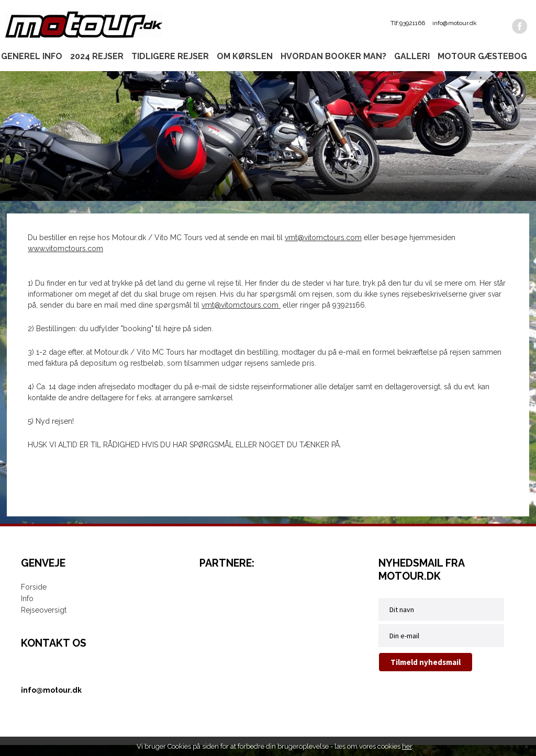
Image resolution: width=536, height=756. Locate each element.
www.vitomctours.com (65, 259)
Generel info (32, 56)
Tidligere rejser (170, 56)
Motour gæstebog (482, 56)
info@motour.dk (455, 23)
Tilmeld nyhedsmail (426, 673)
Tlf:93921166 (408, 23)
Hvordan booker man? (333, 56)
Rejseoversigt (44, 621)
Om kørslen (245, 56)
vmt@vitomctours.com (323, 249)
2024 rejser (97, 56)
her (407, 746)
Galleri (412, 56)
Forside (34, 598)
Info (27, 610)
